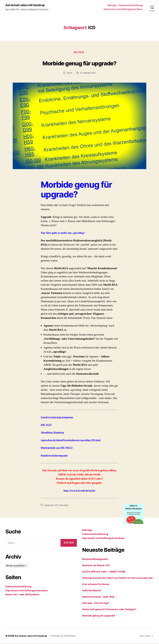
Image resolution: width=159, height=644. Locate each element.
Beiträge (112, 5)
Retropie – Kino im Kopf (95, 604)
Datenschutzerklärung (131, 5)
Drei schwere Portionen (96, 585)
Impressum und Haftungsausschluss (123, 9)
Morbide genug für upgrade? (80, 63)
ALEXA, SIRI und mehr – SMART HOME (104, 572)
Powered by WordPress (67, 636)
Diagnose (49, 506)
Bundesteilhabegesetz (95, 560)
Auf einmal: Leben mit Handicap (28, 5)
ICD (56, 506)
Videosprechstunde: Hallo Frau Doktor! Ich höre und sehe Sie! (117, 579)
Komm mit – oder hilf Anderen (22, 595)
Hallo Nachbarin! (92, 591)
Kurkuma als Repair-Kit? (96, 566)
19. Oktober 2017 (88, 74)
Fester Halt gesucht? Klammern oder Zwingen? (109, 610)
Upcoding (64, 506)
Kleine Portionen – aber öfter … (100, 597)
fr (71, 74)
